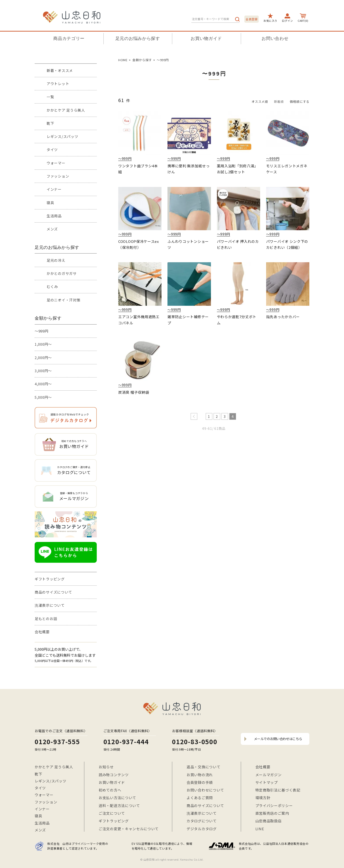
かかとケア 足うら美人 (66, 110)
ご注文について (112, 813)
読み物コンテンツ (114, 775)
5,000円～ (43, 397)
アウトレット (58, 84)
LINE (260, 829)
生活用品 (54, 216)
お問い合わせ (275, 38)
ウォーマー (56, 163)
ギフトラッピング (50, 579)
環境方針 (263, 798)
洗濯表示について (50, 605)
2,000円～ (43, 358)
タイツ (52, 150)
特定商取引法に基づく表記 (278, 790)
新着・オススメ (60, 70)
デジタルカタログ (202, 829)
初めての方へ (110, 790)
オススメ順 (260, 101)
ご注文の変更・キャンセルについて (129, 829)
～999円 (42, 331)
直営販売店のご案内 (272, 813)
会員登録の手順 (200, 782)
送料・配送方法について (119, 805)
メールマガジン (269, 775)
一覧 (50, 97)
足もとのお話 (46, 619)
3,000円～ (43, 371)
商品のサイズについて (53, 592)
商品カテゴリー (69, 38)
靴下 (50, 123)
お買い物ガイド (206, 38)
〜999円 (163, 60)
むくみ (52, 287)
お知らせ (106, 767)
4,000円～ (43, 384)
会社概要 (42, 632)
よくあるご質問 (200, 798)
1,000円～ (43, 344)
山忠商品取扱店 (269, 821)
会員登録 (252, 19)
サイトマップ (267, 782)
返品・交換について (203, 767)
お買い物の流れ (200, 775)
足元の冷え (56, 260)
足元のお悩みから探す (138, 38)
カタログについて (202, 821)
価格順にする (300, 101)
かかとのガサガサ (62, 273)
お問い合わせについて (205, 790)
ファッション (58, 176)
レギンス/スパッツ (62, 136)
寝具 (50, 203)
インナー (54, 189)
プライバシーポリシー (274, 805)
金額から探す (142, 60)
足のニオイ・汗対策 (63, 300)
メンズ (52, 229)
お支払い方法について (117, 798)
